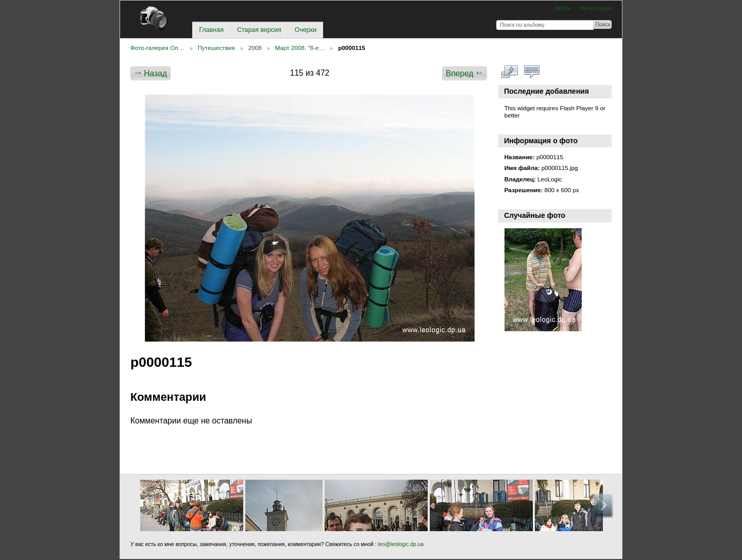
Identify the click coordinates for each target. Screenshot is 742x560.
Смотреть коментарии (532, 72)
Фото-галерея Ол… (157, 48)
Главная (211, 30)
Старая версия (259, 30)
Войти (563, 9)
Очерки (306, 30)
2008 (255, 48)
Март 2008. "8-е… (300, 48)
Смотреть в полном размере (510, 72)
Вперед (465, 73)
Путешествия (216, 48)
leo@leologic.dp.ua (400, 544)
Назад (150, 73)
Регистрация (596, 9)
